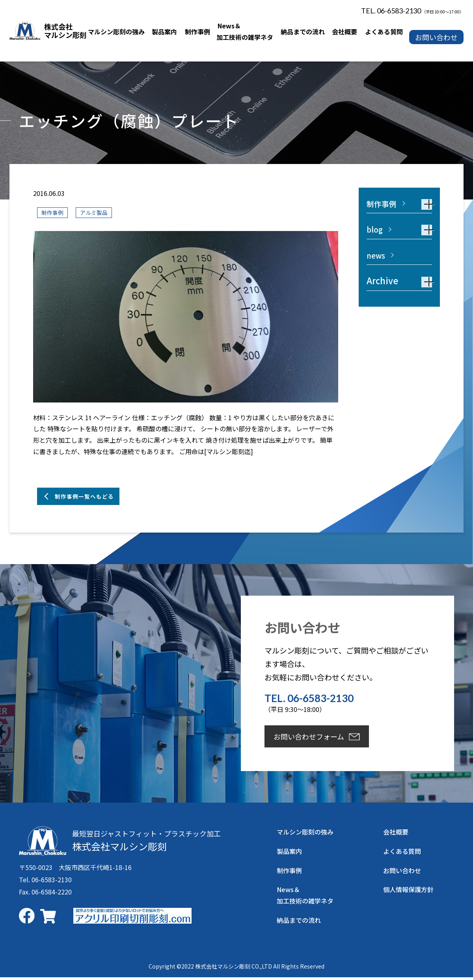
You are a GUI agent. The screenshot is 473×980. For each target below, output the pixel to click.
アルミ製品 (99, 212)
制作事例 (54, 212)
